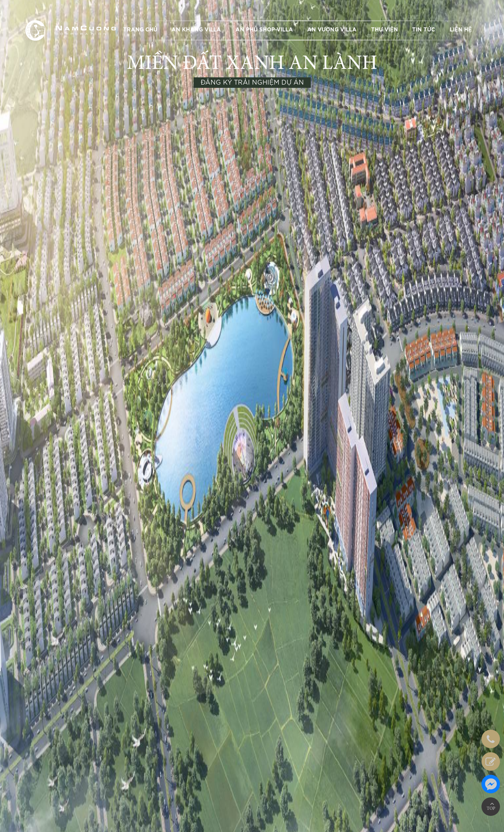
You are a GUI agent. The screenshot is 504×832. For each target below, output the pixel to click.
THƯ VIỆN (385, 30)
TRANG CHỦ (140, 30)
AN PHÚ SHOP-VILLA (264, 30)
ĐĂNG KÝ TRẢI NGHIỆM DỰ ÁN (252, 83)
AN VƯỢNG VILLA (332, 30)
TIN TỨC (424, 30)
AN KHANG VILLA (196, 30)
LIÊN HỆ (461, 30)
